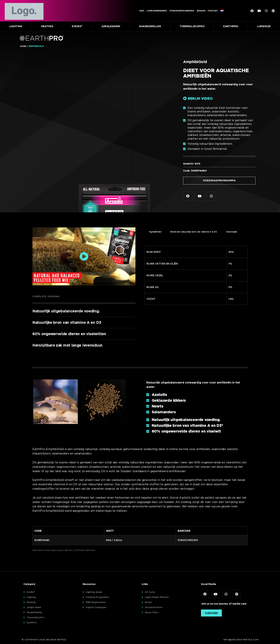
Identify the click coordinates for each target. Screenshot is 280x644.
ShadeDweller (150, 26)
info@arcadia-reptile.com (241, 640)
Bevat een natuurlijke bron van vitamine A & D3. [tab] (194, 232)
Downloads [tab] (232, 232)
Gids (142, 11)
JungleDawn (111, 26)
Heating (47, 26)
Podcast (213, 11)
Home (23, 46)
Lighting (16, 26)
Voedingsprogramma (182, 11)
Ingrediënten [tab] (155, 232)
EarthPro (231, 26)
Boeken (201, 11)
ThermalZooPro (192, 26)
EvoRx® (77, 26)
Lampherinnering (157, 11)
